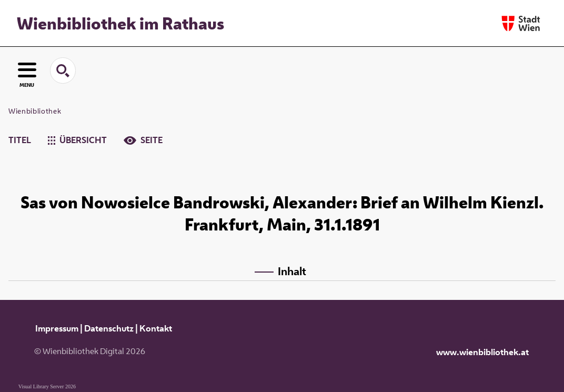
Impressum (57, 328)
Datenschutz (109, 328)
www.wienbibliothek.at (482, 352)
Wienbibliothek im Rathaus (120, 23)
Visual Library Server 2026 (47, 386)
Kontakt (156, 328)
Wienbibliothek (35, 111)
